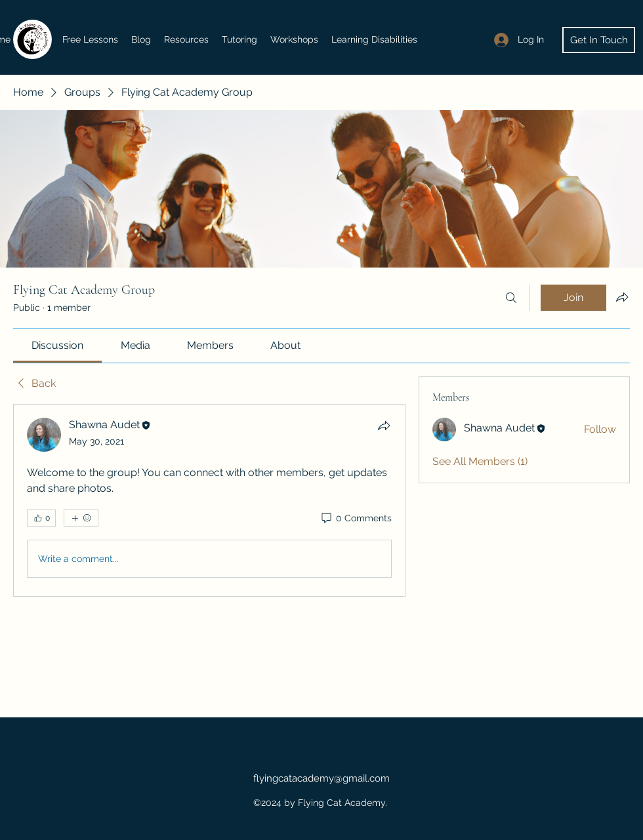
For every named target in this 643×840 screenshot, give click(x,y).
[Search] (511, 298)
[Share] (384, 426)
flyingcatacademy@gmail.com (321, 778)
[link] (57, 345)
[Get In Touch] (599, 40)
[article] (209, 500)
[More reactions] (81, 518)
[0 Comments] (356, 519)
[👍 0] (41, 518)
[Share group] (622, 297)
